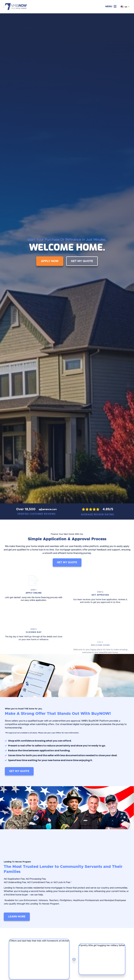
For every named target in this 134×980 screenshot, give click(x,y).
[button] (111, 7)
